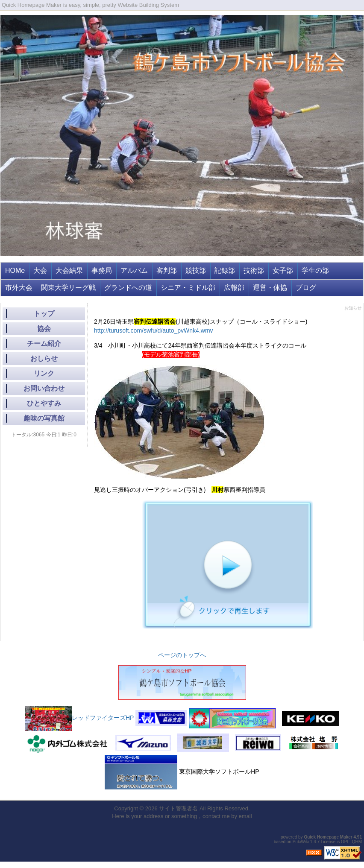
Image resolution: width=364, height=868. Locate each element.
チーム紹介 (44, 343)
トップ (44, 314)
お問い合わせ (44, 388)
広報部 (234, 288)
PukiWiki (301, 842)
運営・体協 (270, 288)
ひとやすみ (44, 403)
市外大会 (19, 288)
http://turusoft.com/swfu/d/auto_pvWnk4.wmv (154, 330)
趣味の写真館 (44, 418)
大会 (40, 270)
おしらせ (44, 358)
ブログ (306, 288)
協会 (44, 329)
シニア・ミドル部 (188, 288)
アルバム (134, 270)
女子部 (283, 270)
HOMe (15, 270)
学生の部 (315, 270)
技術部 (254, 270)
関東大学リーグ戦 (68, 288)
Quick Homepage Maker (328, 837)
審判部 (167, 270)
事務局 (102, 270)
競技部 (196, 270)
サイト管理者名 (178, 808)
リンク (44, 373)
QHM (357, 842)
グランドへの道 (128, 288)
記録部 (225, 270)
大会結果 (69, 270)
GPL (345, 842)
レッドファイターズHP (79, 718)
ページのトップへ (182, 655)
